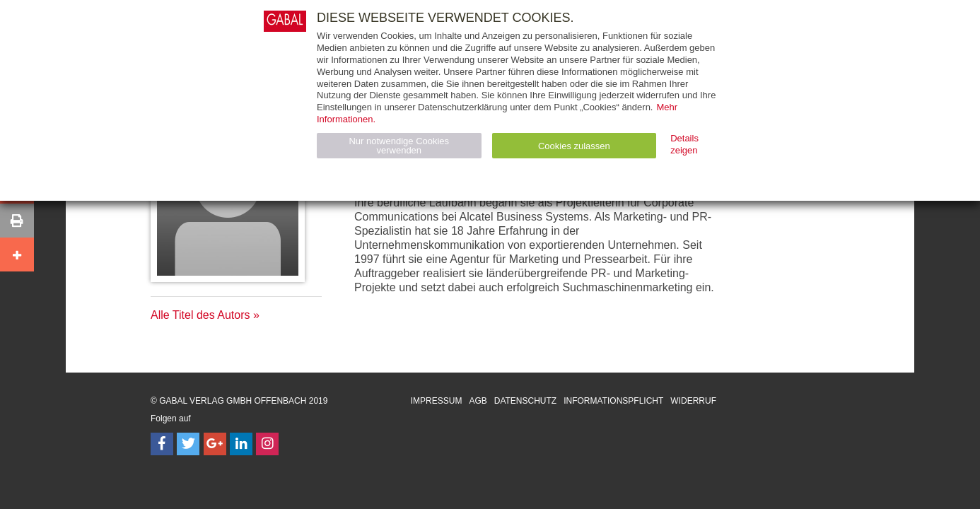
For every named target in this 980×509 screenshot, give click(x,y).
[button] (17, 221)
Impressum (437, 401)
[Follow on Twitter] (188, 444)
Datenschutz (525, 401)
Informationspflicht (613, 401)
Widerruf (693, 401)
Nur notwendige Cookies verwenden (399, 146)
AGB (478, 401)
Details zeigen (684, 144)
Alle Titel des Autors (200, 315)
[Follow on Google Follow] (215, 444)
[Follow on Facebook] (162, 444)
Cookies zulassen (574, 146)
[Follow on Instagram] (267, 444)
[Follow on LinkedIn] (241, 444)
